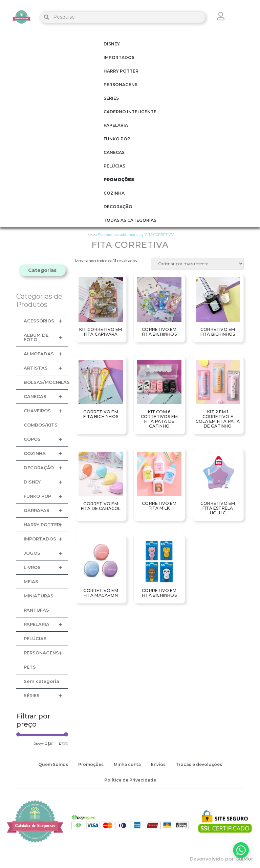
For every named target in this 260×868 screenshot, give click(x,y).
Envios (158, 764)
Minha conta (127, 764)
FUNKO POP (117, 139)
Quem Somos (53, 764)
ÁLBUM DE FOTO (46, 337)
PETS (30, 667)
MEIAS (31, 581)
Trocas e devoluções (199, 764)
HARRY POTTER (121, 71)
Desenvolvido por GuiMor (221, 859)
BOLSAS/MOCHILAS (46, 382)
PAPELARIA (116, 125)
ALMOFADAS (46, 354)
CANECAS (114, 152)
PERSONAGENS (121, 85)
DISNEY (112, 44)
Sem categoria (41, 681)
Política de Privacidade (130, 780)
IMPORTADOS (119, 57)
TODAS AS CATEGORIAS (130, 220)
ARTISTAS (46, 368)
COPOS (46, 439)
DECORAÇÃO (118, 207)
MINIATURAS (39, 596)
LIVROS (46, 567)
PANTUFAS (36, 610)
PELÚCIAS (114, 166)
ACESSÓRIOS (46, 321)
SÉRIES (111, 98)
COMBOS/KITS (41, 425)
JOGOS (46, 553)
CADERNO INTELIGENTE (130, 112)
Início (91, 235)
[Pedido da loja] (197, 264)
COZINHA (114, 193)
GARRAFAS (46, 510)
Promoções (91, 764)
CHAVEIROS (46, 411)
